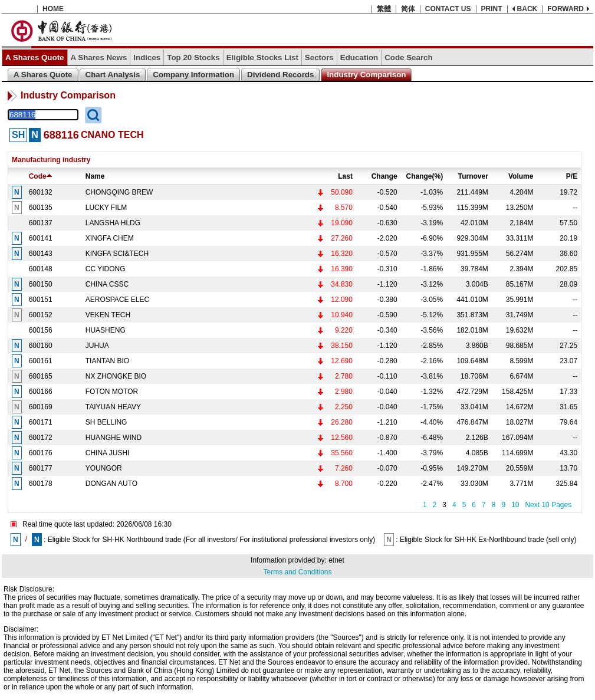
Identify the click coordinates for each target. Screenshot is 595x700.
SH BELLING (106, 422)
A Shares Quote (35, 57)
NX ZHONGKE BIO (116, 376)
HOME (53, 9)
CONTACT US (448, 9)
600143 (41, 254)
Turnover (473, 176)
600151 (41, 300)
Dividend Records (280, 75)
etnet (336, 560)
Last (345, 176)
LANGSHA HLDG (113, 223)
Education (359, 57)
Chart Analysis (113, 75)
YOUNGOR (104, 468)
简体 (408, 9)
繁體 (384, 9)
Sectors (319, 57)
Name (95, 176)
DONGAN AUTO (111, 484)
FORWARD (566, 9)
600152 (41, 315)
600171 (41, 422)
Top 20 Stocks (193, 57)
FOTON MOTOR (112, 392)
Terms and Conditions (297, 572)
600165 (41, 376)
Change (384, 176)
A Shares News (99, 57)
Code (40, 176)
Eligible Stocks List (262, 57)
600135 (41, 208)
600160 (41, 346)
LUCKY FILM (106, 208)
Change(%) (425, 176)
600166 (41, 392)
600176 (41, 453)
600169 (41, 407)
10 (515, 505)
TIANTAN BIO (107, 361)
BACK (527, 9)
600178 (41, 484)
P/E (572, 176)
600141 (41, 238)
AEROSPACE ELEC (117, 300)
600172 (41, 438)
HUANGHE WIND (114, 438)
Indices (147, 57)
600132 (41, 192)
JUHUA (97, 346)
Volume (521, 176)
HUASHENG (106, 330)
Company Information (193, 75)
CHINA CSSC (107, 284)
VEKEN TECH (108, 315)
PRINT (492, 9)
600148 (41, 269)
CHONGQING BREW (119, 192)
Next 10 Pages (548, 505)
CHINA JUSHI (108, 453)
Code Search (408, 57)
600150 (41, 284)
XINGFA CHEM (110, 238)
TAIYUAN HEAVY (113, 407)
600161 (41, 361)
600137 (41, 223)
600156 (41, 330)
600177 (41, 468)
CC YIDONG (106, 269)
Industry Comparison (366, 75)
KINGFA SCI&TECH (117, 254)
